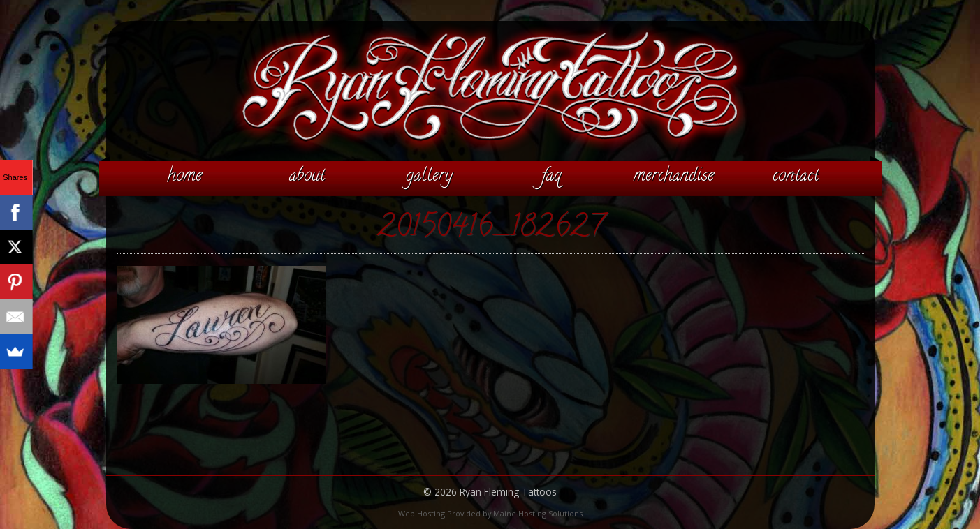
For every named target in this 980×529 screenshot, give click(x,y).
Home (184, 177)
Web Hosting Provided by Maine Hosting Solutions (490, 513)
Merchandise (674, 177)
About (307, 177)
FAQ (551, 177)
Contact (796, 177)
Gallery (429, 177)
